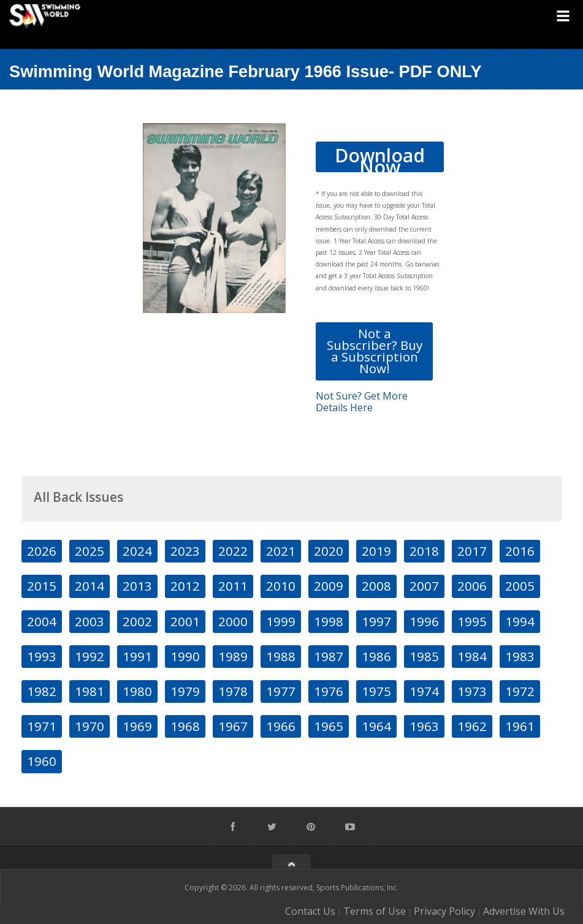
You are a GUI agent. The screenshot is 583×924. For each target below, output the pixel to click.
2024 (137, 551)
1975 (376, 691)
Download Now (380, 157)
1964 (376, 726)
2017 (472, 551)
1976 (329, 691)
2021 (281, 551)
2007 (424, 586)
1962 (472, 726)
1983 (520, 656)
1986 (376, 656)
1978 (233, 691)
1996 (424, 621)
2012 (185, 586)
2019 (376, 551)
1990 (185, 656)
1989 (233, 656)
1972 (520, 691)
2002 (137, 621)
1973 (472, 691)
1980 (137, 691)
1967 (233, 726)
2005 (520, 586)
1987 (329, 656)
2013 (137, 586)
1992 (90, 656)
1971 (42, 726)
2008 (376, 586)
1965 (329, 726)
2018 (424, 551)
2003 (90, 621)
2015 (42, 586)
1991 (137, 656)
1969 (137, 726)
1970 (90, 726)
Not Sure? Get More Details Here (362, 402)
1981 (90, 691)
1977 (281, 691)
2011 (233, 586)
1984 (472, 656)
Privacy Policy (444, 911)
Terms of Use (375, 911)
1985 (424, 656)
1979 (185, 691)
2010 (281, 586)
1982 (42, 691)
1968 (185, 726)
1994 (520, 621)
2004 (42, 621)
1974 (424, 691)
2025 (90, 551)
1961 (520, 726)
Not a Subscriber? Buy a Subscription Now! (375, 351)
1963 (424, 726)
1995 (472, 621)
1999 (281, 621)
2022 (233, 551)
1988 (281, 656)
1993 (42, 656)
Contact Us (310, 911)
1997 (376, 621)
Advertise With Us (524, 911)
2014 (90, 586)
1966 (281, 726)
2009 (329, 586)
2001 (185, 621)
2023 (185, 551)
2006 (472, 586)
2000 (233, 621)
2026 (42, 551)
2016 (520, 551)
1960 (42, 761)
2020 (329, 551)
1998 (329, 621)
